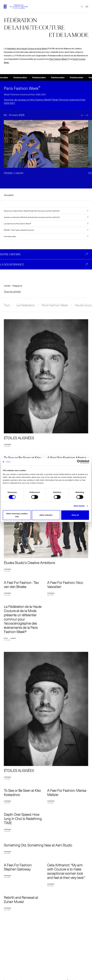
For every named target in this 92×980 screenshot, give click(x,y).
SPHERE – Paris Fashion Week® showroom (19, 230)
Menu (86, 7)
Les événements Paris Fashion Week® (17, 224)
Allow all (75, 515)
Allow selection (46, 515)
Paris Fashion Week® (59, 59)
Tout (7, 305)
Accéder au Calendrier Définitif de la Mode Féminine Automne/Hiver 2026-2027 (32, 217)
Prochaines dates (10, 236)
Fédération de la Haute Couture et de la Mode (27, 49)
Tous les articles (12, 291)
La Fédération (26, 305)
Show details (79, 506)
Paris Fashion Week (55, 305)
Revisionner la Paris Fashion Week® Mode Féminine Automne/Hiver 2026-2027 (32, 211)
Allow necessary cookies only (17, 515)
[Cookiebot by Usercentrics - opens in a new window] (79, 462)
